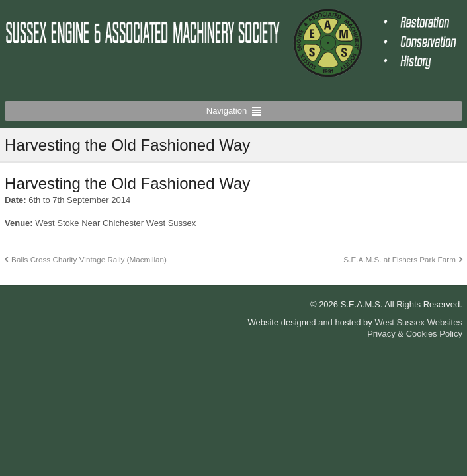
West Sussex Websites (418, 322)
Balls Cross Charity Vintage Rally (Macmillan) (89, 259)
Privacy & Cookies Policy (415, 334)
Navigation (227, 111)
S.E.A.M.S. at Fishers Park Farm (400, 259)
